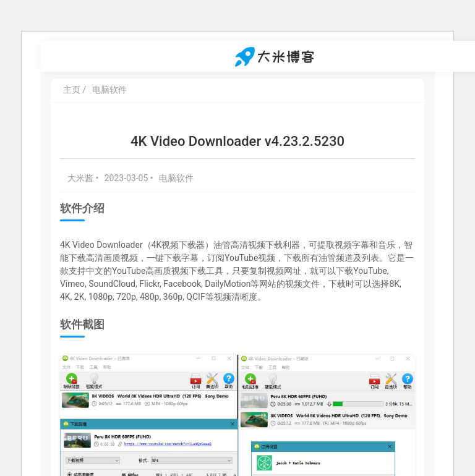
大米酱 (81, 178)
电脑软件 (109, 90)
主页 (72, 90)
